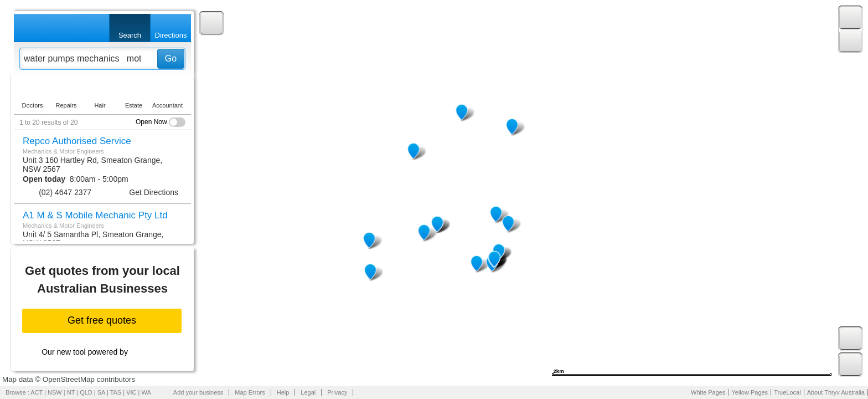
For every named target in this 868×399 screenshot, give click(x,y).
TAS (116, 392)
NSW (55, 392)
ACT (37, 392)
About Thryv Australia (836, 392)
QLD (86, 392)
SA (101, 392)
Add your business (198, 392)
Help (283, 392)
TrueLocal (787, 392)
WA (146, 392)
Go (171, 58)
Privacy (337, 392)
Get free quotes (102, 320)
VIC (131, 392)
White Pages (708, 392)
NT (71, 392)
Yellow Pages (750, 392)
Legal (308, 392)
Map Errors (250, 392)
